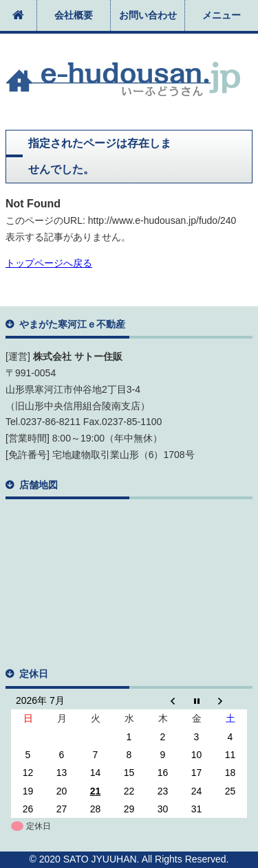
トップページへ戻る (49, 263)
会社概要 (74, 15)
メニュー (222, 15)
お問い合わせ (148, 15)
